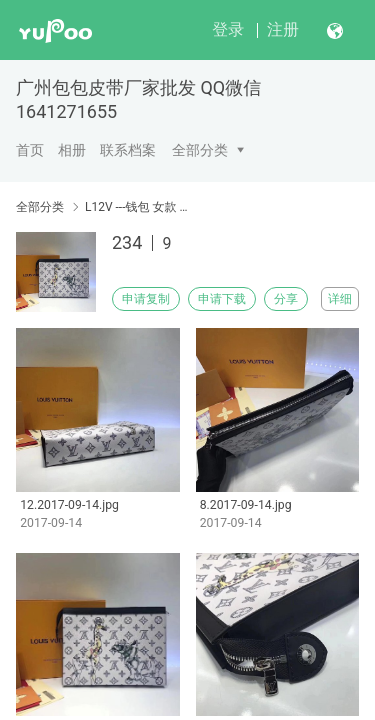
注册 (283, 29)
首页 (30, 150)
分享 (286, 299)
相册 (72, 150)
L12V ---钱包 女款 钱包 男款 (137, 207)
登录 (228, 29)
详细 (340, 299)
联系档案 (128, 150)
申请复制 (146, 299)
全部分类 (200, 150)
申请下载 (222, 299)
